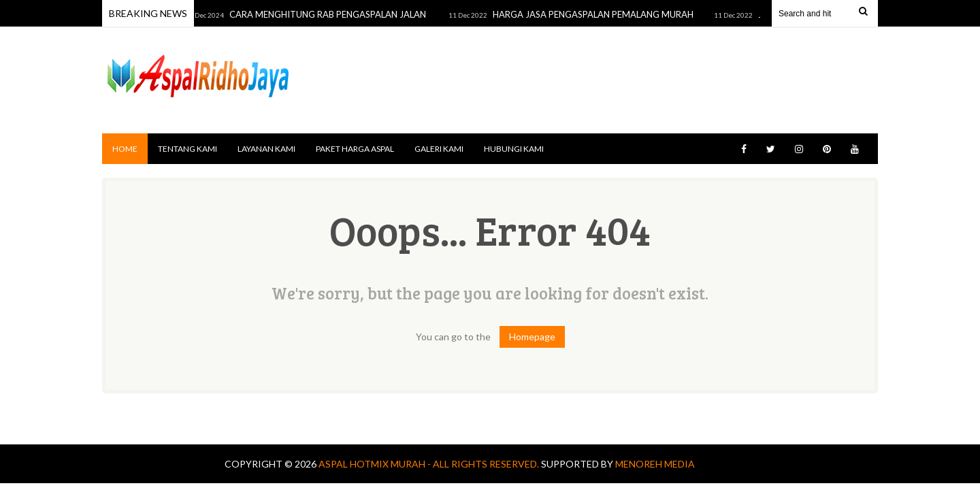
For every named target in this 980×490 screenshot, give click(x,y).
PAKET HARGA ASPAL (355, 149)
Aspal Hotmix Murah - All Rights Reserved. (430, 464)
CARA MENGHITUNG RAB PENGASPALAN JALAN (331, 14)
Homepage (532, 337)
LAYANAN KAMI (266, 149)
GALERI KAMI (439, 149)
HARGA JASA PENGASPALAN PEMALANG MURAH (596, 14)
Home (125, 149)
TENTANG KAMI (187, 149)
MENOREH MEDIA (655, 464)
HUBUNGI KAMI (514, 149)
